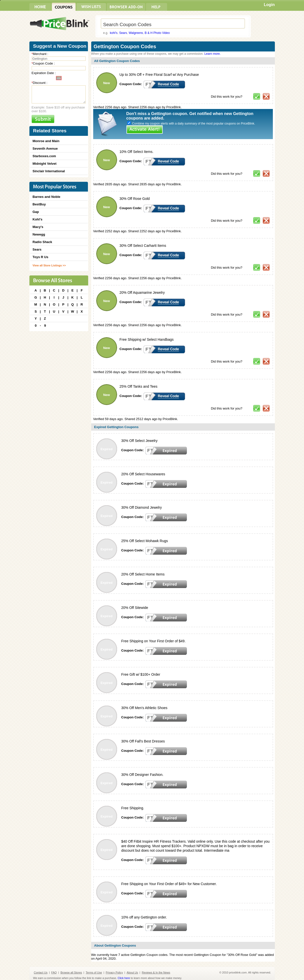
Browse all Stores (71, 972)
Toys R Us (41, 257)
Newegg (39, 234)
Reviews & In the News (156, 972)
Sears (123, 33)
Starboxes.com (44, 156)
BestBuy (39, 204)
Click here (124, 978)
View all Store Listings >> (49, 265)
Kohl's (38, 219)
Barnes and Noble (47, 197)
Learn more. (212, 54)
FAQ (54, 972)
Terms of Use (94, 972)
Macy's (38, 227)
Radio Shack (42, 242)
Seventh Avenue (45, 149)
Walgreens (136, 33)
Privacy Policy (114, 972)
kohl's (114, 33)
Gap (36, 212)
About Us (132, 972)
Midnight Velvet (45, 164)
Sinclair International (49, 171)
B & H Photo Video (157, 33)
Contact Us (41, 972)
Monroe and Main (46, 141)
